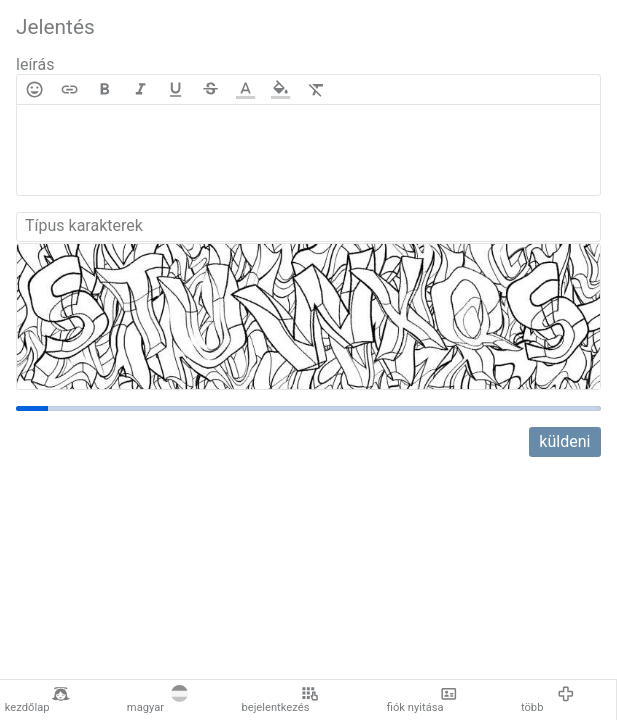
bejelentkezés (279, 700)
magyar (157, 700)
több (548, 700)
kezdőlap (37, 700)
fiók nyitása (422, 700)
